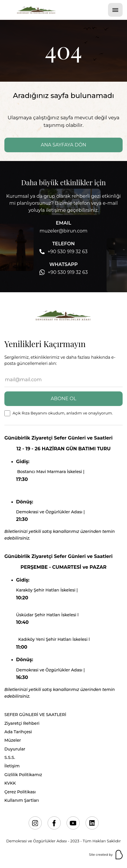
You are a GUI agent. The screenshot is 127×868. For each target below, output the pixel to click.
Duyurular (15, 749)
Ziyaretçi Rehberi (22, 723)
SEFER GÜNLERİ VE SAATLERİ (35, 715)
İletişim (12, 766)
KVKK (10, 783)
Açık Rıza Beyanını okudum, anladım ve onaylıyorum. (63, 413)
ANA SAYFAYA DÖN (64, 145)
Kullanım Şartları (22, 800)
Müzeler (13, 740)
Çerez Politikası (20, 792)
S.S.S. (10, 757)
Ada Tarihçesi (18, 732)
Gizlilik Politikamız (23, 775)
